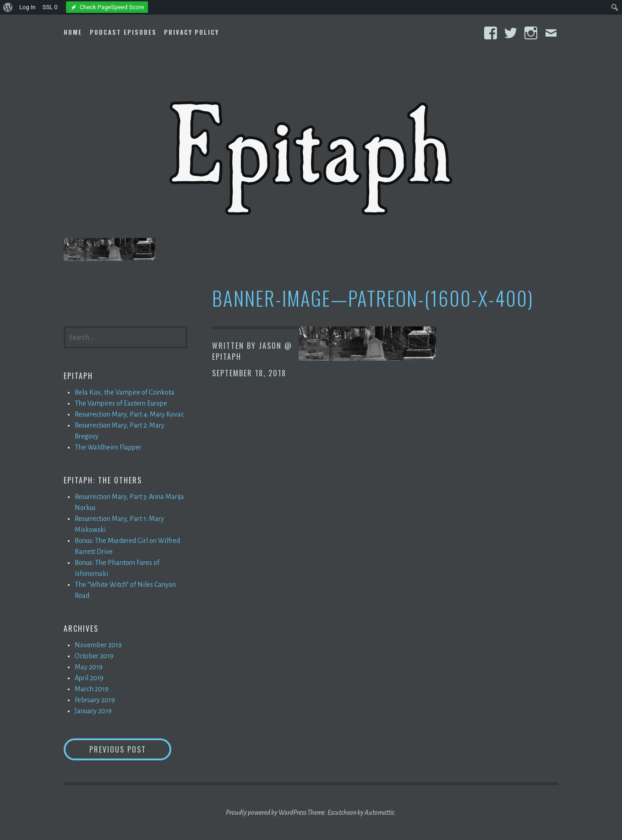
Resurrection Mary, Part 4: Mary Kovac (129, 414)
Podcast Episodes (123, 32)
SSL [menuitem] (50, 7)
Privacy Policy (191, 32)
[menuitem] (8, 7)
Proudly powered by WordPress (266, 813)
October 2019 (94, 656)
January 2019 (93, 711)
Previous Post (131, 749)
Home (73, 32)
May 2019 (89, 667)
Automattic (379, 813)
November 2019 (98, 645)
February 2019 (95, 700)
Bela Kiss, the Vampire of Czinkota (125, 392)
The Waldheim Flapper (108, 447)
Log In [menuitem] (27, 7)
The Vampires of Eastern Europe (121, 403)
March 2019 (92, 689)
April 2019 (89, 678)
